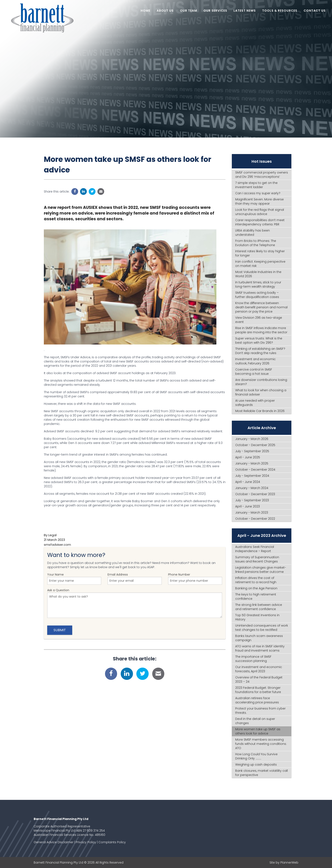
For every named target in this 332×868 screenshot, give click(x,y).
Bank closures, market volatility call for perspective (261, 773)
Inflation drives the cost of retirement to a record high (256, 580)
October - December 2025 (255, 445)
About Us (165, 11)
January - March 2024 (252, 488)
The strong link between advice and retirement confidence (259, 607)
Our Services (215, 11)
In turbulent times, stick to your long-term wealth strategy (258, 284)
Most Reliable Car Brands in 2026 (260, 411)
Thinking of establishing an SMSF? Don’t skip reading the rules (260, 351)
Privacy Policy (86, 842)
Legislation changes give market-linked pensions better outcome (261, 570)
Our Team (189, 11)
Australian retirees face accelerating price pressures (257, 700)
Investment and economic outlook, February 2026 (255, 361)
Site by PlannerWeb (284, 862)
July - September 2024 (252, 476)
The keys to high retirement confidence (256, 597)
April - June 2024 (248, 482)
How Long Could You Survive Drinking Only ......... (256, 756)
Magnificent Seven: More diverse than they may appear (259, 201)
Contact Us (315, 11)
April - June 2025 (248, 457)
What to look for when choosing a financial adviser (261, 392)
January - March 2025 (252, 463)
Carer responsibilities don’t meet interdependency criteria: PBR (260, 222)
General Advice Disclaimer (54, 842)
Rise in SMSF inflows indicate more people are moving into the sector (261, 330)
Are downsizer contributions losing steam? (261, 382)
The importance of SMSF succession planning (253, 659)
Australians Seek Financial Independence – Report (255, 549)
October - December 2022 (255, 519)
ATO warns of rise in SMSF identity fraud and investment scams (260, 648)
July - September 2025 (252, 451)
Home (145, 11)
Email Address (135, 579)
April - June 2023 (248, 506)
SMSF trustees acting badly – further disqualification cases (257, 295)
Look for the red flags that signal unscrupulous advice (260, 212)
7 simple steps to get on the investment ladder (256, 185)
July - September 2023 (252, 500)
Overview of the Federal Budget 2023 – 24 (259, 679)
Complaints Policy (112, 842)
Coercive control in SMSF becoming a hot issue (254, 372)
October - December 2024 (255, 470)
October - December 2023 (255, 494)
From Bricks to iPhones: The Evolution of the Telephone (256, 243)
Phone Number (195, 579)
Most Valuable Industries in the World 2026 (258, 274)
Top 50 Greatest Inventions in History (257, 617)
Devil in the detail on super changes (255, 721)
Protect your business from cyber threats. (260, 711)
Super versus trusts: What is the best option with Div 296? (259, 340)
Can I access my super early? (258, 193)
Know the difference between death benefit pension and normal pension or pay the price (261, 307)
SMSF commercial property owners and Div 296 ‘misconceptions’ (262, 175)
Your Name (74, 579)
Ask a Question (135, 603)
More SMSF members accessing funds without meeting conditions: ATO (261, 744)
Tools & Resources (280, 11)
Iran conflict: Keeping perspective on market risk (260, 264)
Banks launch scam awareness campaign (259, 638)
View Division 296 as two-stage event (259, 320)
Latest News (245, 11)
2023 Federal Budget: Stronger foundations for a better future (258, 690)
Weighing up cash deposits (256, 765)
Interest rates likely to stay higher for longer (260, 253)
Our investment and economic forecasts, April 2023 (259, 669)
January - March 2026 (252, 439)
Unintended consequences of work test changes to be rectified (262, 628)
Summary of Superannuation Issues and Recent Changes (257, 559)
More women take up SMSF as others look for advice (258, 731)
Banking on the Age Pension (256, 588)
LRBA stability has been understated (252, 233)
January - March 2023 (252, 513)
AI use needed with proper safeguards (255, 403)
